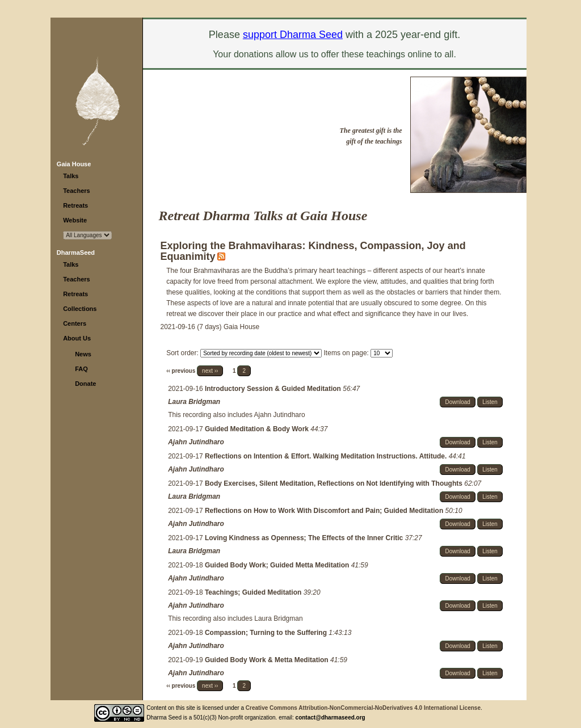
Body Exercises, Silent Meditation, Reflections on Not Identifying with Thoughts (334, 483)
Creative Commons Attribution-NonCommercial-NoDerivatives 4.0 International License (363, 708)
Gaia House (74, 164)
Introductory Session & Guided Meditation (274, 389)
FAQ (81, 369)
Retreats (75, 205)
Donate (85, 384)
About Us (77, 338)
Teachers (77, 191)
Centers (75, 323)
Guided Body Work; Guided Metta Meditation (278, 565)
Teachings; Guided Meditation (254, 592)
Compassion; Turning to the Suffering (267, 633)
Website (75, 220)
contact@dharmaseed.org (331, 718)
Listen (490, 402)
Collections (80, 309)
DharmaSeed (76, 253)
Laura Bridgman (194, 402)
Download (457, 402)
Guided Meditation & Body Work (258, 429)
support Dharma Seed (293, 35)
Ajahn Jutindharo (196, 442)
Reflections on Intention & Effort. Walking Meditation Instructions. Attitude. (327, 456)
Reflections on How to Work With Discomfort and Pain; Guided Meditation (325, 511)
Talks (71, 176)
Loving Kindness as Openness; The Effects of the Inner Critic (305, 538)
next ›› (210, 371)
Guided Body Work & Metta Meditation (268, 660)
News (83, 354)
